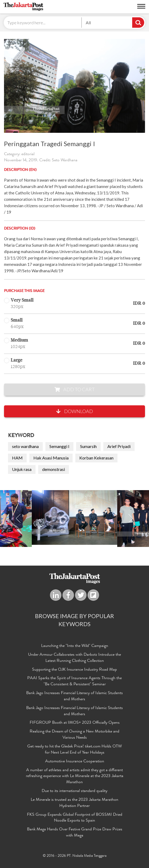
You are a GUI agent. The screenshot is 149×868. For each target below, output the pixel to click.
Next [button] (131, 519)
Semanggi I (59, 446)
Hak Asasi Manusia (51, 458)
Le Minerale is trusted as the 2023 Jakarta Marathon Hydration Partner (74, 803)
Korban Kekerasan (96, 458)
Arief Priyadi (119, 446)
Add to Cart (75, 389)
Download (75, 411)
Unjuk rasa (22, 469)
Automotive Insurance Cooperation (75, 762)
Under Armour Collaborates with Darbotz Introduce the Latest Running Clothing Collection (74, 658)
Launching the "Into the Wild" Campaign (75, 646)
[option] (74, 517)
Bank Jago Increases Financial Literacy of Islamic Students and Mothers (74, 696)
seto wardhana (25, 446)
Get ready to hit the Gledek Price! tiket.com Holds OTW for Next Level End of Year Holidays (74, 750)
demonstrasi (54, 469)
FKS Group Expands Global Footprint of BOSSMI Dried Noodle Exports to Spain (75, 818)
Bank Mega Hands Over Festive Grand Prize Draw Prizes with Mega (75, 833)
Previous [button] (18, 519)
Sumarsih (88, 446)
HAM (17, 458)
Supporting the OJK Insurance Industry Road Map (74, 670)
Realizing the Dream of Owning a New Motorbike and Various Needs (74, 735)
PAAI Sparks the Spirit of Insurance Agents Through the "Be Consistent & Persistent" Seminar (74, 681)
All (88, 23)
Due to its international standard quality (74, 791)
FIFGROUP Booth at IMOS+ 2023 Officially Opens (75, 723)
